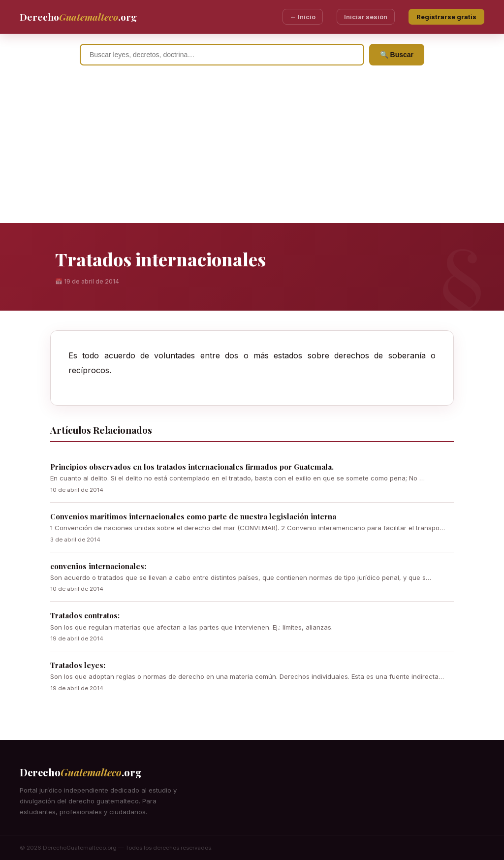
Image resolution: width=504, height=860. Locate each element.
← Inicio (303, 17)
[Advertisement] (252, 149)
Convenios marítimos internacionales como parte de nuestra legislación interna (193, 516)
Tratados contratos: (85, 615)
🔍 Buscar (397, 55)
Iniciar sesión (366, 17)
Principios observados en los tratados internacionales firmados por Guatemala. (192, 467)
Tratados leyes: (78, 665)
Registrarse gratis (446, 17)
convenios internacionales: (98, 566)
